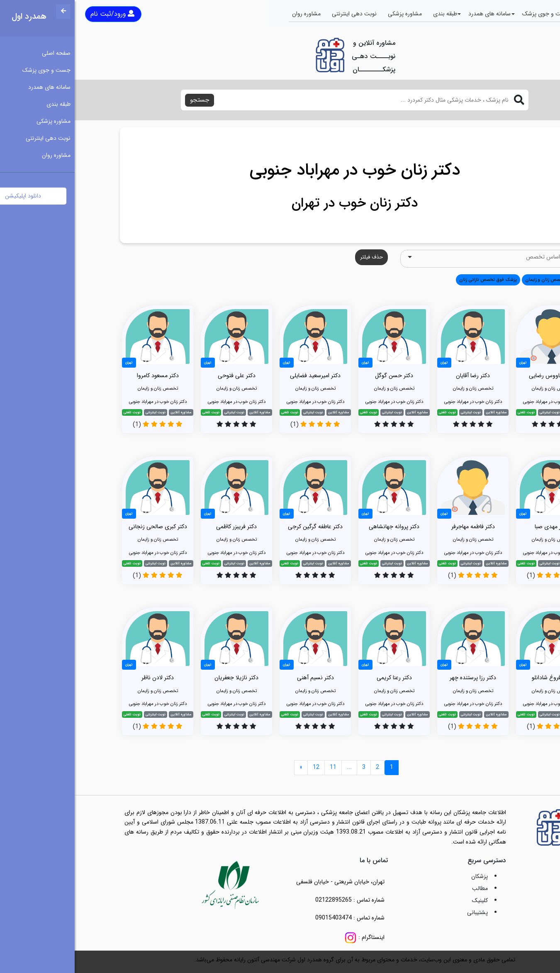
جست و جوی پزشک (472, 14)
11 (258, 767)
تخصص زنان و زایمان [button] (470, 280)
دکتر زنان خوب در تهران (280, 203)
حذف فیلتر (297, 257)
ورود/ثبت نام (38, 14)
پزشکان (405, 876)
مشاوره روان (232, 14)
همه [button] (503, 280)
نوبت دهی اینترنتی (280, 14)
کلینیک (405, 900)
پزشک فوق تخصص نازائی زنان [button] (413, 280)
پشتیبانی (403, 912)
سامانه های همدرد (415, 14)
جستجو (125, 100)
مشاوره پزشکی (330, 14)
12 (241, 767)
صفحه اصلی (521, 14)
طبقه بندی (370, 14)
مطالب (405, 888)
